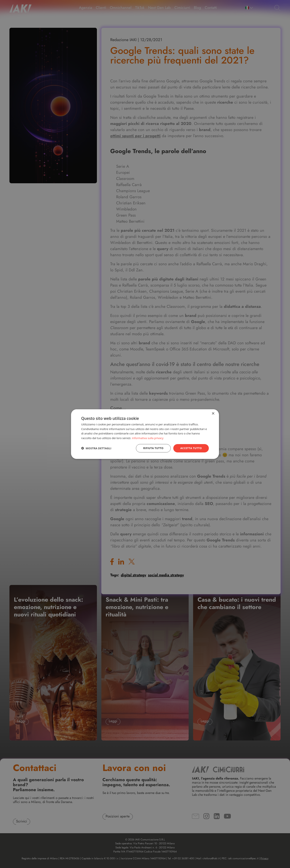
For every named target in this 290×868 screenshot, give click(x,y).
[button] (96, 448)
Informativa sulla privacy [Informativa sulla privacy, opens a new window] (148, 438)
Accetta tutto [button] (191, 448)
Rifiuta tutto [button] (153, 448)
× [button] (213, 413)
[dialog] (145, 434)
